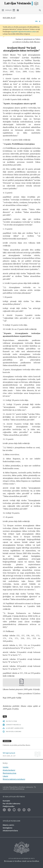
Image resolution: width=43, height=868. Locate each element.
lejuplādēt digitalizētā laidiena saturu (24, 32)
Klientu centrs (8, 825)
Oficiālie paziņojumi (11, 821)
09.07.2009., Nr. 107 (9, 18)
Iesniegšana (8, 828)
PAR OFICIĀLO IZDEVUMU (14, 731)
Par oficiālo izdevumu (12, 803)
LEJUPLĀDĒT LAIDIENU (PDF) (15, 728)
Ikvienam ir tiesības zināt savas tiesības (22, 861)
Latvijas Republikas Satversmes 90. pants (21, 859)
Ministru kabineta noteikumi (14, 779)
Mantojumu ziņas (10, 773)
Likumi (5, 776)
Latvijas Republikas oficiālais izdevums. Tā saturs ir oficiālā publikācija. (19, 788)
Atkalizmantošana (10, 831)
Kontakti (6, 801)
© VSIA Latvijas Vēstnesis (14, 797)
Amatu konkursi (9, 770)
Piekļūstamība (9, 806)
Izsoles (6, 767)
